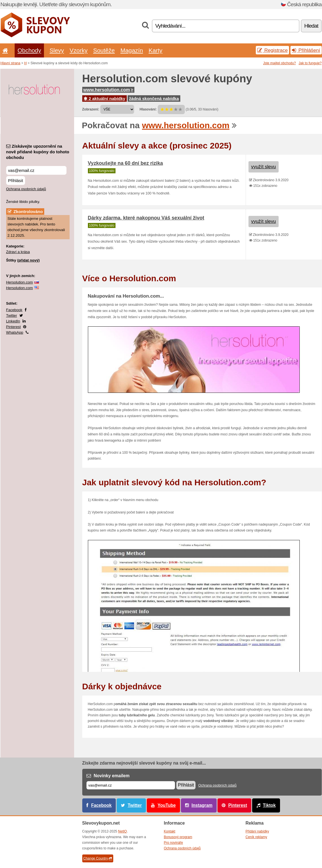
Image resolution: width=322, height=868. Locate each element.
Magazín (132, 50)
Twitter (12, 315)
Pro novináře (174, 843)
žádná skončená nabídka (154, 98)
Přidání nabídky (257, 831)
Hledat (311, 26)
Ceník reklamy (257, 837)
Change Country (98, 858)
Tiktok (269, 805)
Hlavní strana (11, 63)
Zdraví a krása (18, 252)
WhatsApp (15, 332)
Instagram (202, 805)
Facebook (14, 310)
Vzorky (79, 50)
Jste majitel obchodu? (279, 63)
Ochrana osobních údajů (26, 189)
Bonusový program (178, 837)
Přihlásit (16, 181)
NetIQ (122, 831)
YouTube (166, 805)
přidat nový (28, 260)
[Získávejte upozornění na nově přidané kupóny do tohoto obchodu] (36, 170)
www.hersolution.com (108, 90)
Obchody (29, 50)
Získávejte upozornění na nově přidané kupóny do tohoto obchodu (38, 152)
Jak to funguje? (310, 63)
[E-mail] (131, 785)
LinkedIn (13, 321)
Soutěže (104, 50)
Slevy (57, 50)
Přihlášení (306, 50)
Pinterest (14, 327)
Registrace (272, 50)
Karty (155, 50)
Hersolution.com (20, 282)
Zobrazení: (91, 109)
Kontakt (170, 831)
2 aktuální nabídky (105, 98)
